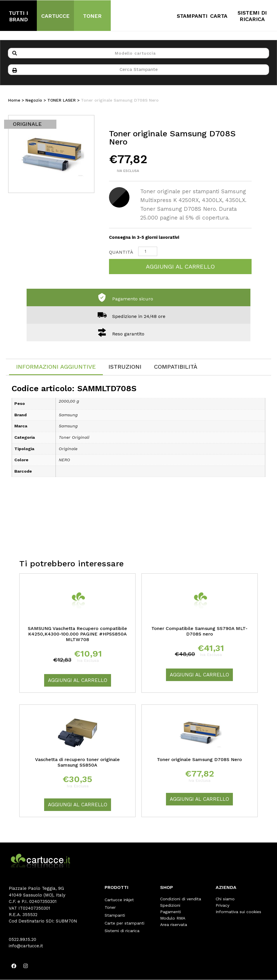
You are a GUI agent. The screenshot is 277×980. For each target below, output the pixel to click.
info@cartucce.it (26, 947)
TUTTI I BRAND (18, 16)
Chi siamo (225, 900)
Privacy (223, 906)
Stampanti (115, 913)
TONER (92, 16)
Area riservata (174, 926)
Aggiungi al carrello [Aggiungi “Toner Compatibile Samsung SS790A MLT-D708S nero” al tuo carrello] (199, 676)
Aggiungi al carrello (180, 268)
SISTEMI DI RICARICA (252, 16)
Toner (110, 906)
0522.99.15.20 (22, 941)
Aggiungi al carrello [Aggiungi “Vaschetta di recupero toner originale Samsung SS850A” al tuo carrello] (78, 806)
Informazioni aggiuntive (56, 368)
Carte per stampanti (124, 919)
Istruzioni (125, 368)
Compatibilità (176, 368)
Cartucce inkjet (119, 900)
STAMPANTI (192, 16)
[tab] (56, 368)
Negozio (34, 101)
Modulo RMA (173, 919)
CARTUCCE (55, 16)
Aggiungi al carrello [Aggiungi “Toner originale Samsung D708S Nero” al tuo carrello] (199, 800)
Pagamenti (170, 913)
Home (14, 101)
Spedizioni (170, 906)
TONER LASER (62, 101)
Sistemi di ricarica (122, 926)
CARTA (219, 16)
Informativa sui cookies (238, 913)
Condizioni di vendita (181, 900)
